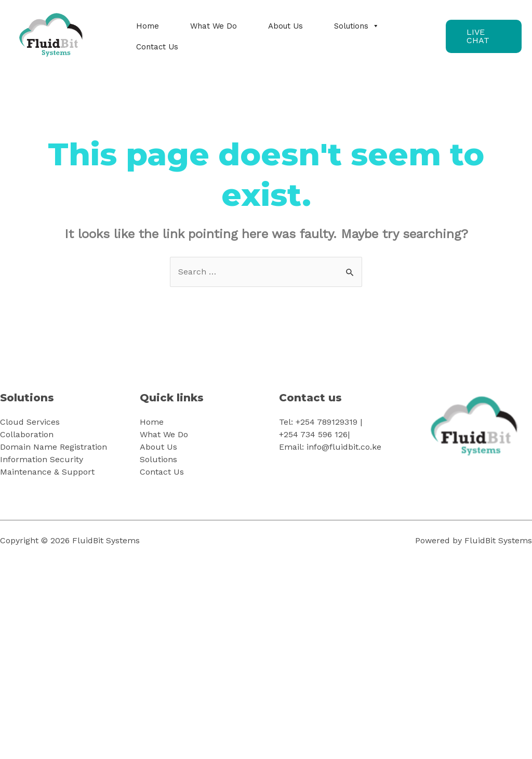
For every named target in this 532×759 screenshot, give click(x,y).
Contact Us (157, 47)
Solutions (357, 26)
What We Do (214, 26)
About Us (285, 26)
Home (148, 26)
